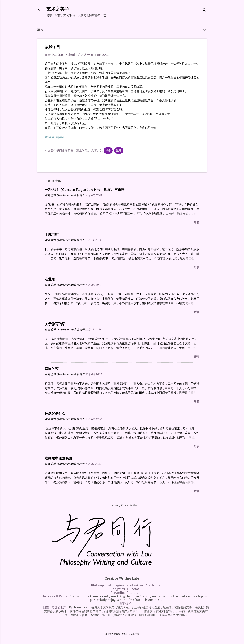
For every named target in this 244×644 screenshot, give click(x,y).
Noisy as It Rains (55, 596)
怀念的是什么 (55, 413)
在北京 (50, 279)
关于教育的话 (55, 324)
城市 (108, 150)
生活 (119, 150)
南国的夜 (52, 369)
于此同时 (52, 234)
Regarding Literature (126, 593)
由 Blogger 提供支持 (122, 626)
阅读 (196, 222)
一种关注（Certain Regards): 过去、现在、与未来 (85, 190)
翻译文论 (126, 604)
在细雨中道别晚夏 (59, 458)
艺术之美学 (58, 9)
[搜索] (205, 10)
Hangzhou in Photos (125, 589)
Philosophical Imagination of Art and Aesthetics (126, 585)
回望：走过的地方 (55, 607)
